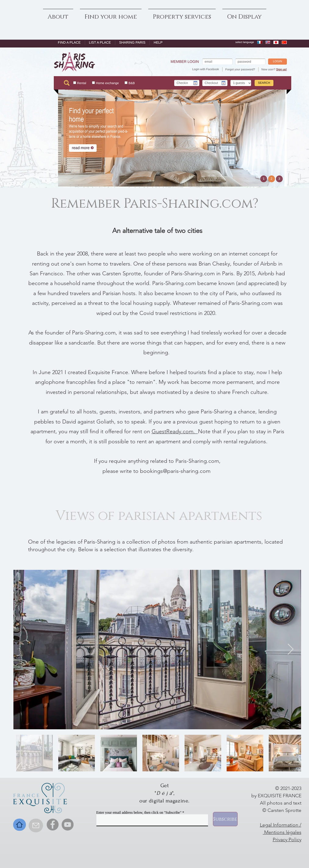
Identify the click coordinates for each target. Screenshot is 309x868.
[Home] (20, 825)
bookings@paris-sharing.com (175, 471)
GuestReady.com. (175, 431)
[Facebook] (53, 825)
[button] (244, 14)
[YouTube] (68, 825)
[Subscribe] (225, 819)
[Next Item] (291, 650)
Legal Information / (281, 825)
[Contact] (36, 825)
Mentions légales (282, 832)
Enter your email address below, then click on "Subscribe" (139, 813)
